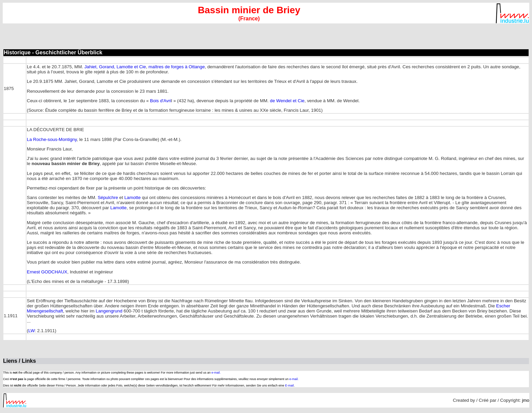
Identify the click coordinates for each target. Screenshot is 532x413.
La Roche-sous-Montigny (52, 139)
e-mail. (216, 373)
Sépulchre (108, 197)
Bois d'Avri (160, 101)
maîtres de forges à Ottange (177, 67)
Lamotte (132, 197)
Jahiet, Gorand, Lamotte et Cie (115, 67)
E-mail (289, 385)
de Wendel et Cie (287, 101)
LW (31, 331)
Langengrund (109, 311)
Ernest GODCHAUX (47, 272)
